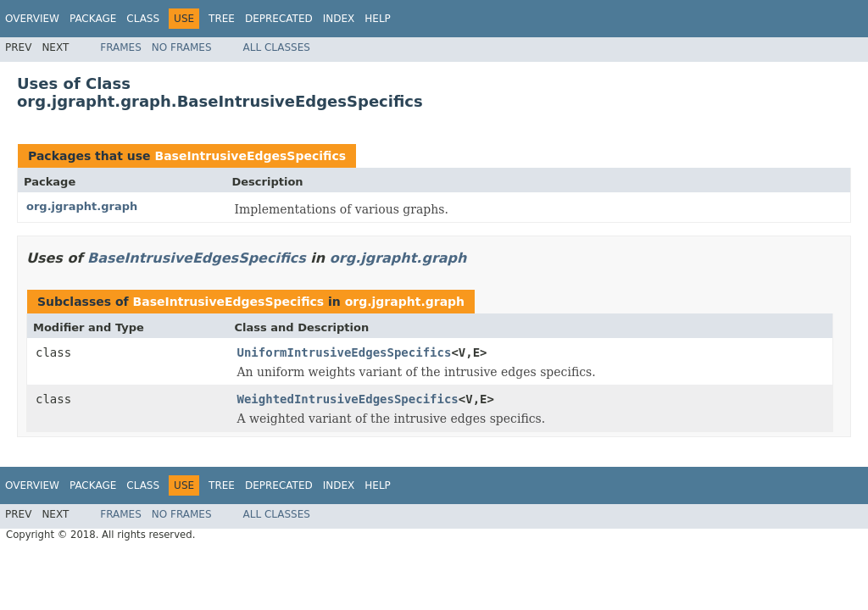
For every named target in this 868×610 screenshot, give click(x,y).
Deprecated (279, 19)
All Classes (277, 47)
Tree (222, 19)
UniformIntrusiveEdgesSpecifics (345, 352)
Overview (32, 19)
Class (143, 19)
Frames (121, 47)
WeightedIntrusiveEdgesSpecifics (348, 399)
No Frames (182, 47)
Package (93, 19)
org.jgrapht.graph (82, 206)
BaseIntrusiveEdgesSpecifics (250, 156)
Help (378, 19)
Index (339, 19)
